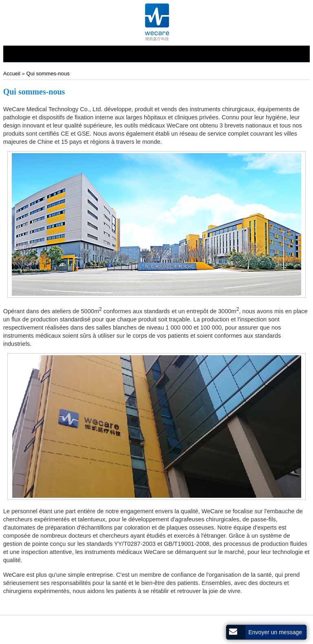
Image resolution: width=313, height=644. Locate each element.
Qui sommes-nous (48, 74)
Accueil (13, 74)
